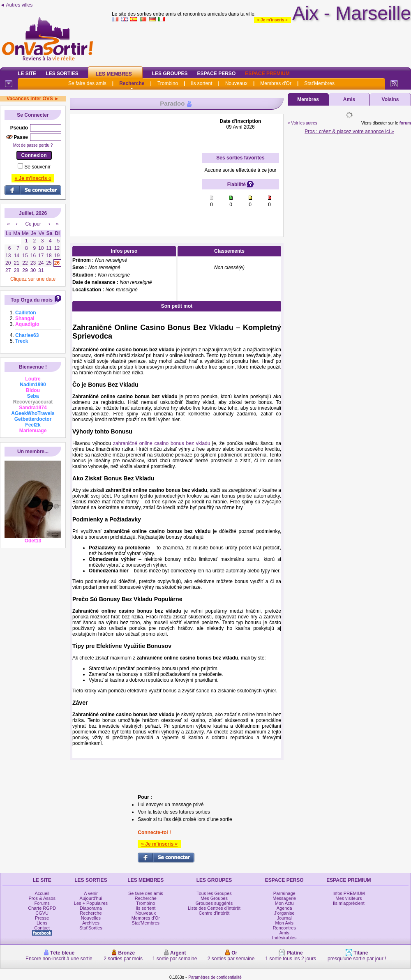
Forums (42, 903)
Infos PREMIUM (349, 893)
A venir (91, 893)
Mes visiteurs (349, 898)
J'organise (284, 913)
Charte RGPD (42, 908)
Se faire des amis (87, 83)
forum (405, 123)
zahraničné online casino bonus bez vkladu (162, 443)
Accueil (42, 893)
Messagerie (284, 898)
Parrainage (284, 893)
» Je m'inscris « (272, 20)
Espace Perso (216, 74)
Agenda (284, 908)
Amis (349, 99)
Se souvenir (37, 167)
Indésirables (284, 938)
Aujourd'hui (91, 898)
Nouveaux (236, 83)
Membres (308, 99)
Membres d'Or (276, 83)
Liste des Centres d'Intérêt (214, 908)
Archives (91, 923)
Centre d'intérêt (214, 913)
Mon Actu (284, 903)
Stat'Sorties (91, 928)
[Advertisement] (136, 170)
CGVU (42, 913)
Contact (42, 928)
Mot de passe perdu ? (33, 145)
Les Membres (114, 74)
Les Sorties (62, 74)
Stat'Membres (319, 83)
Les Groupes (170, 74)
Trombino (168, 83)
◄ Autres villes (16, 5)
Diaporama (91, 908)
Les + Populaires (91, 903)
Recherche (132, 83)
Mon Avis (284, 923)
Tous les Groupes (214, 893)
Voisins (390, 99)
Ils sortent (201, 83)
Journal (284, 918)
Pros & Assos (42, 898)
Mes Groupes (214, 898)
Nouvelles (91, 918)
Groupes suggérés (214, 903)
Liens (42, 923)
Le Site (27, 74)
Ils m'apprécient (349, 903)
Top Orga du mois (32, 300)
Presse (42, 918)
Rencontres (284, 928)
